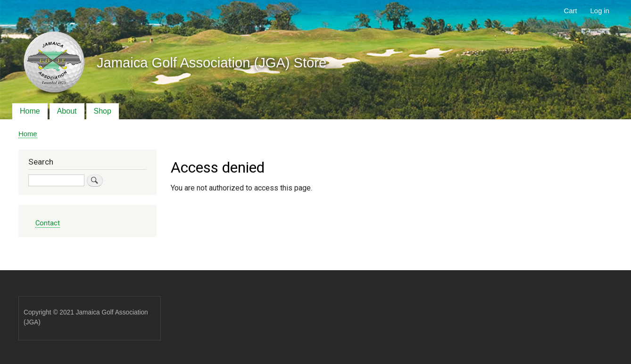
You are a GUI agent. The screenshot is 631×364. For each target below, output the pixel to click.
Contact (48, 223)
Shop (103, 111)
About (67, 111)
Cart (571, 11)
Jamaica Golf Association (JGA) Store (212, 63)
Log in (600, 11)
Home (30, 111)
